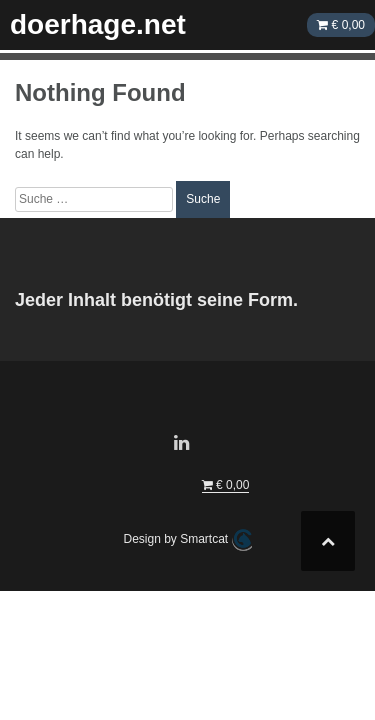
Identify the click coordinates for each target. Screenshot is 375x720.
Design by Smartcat (187, 540)
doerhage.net (98, 24)
